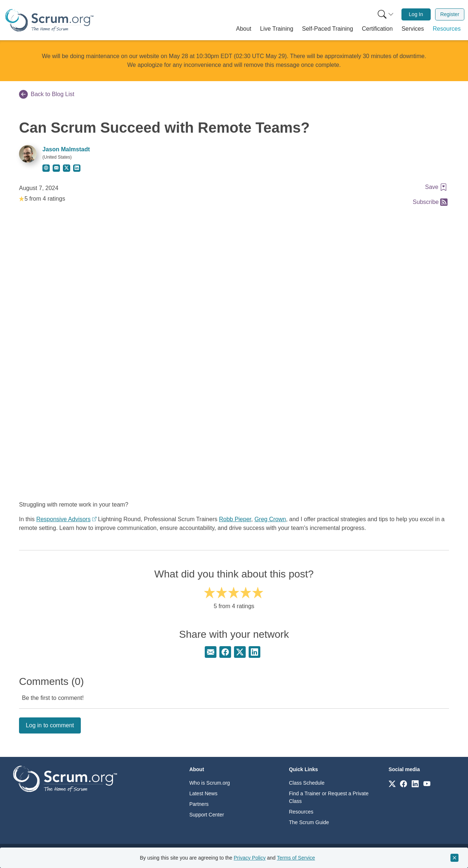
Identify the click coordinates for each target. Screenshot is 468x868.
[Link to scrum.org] (392, 783)
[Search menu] (386, 14)
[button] (244, 29)
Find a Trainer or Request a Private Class (329, 797)
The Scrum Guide (309, 822)
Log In (416, 14)
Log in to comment (50, 725)
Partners (199, 804)
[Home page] (49, 20)
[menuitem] (385, 14)
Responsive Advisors (63, 519)
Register (450, 14)
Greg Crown (270, 519)
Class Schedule (307, 783)
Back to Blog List (47, 94)
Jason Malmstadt (66, 149)
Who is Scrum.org (210, 783)
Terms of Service (296, 858)
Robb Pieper (235, 519)
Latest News (203, 793)
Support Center (207, 815)
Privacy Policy (250, 858)
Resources (301, 812)
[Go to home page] (65, 778)
